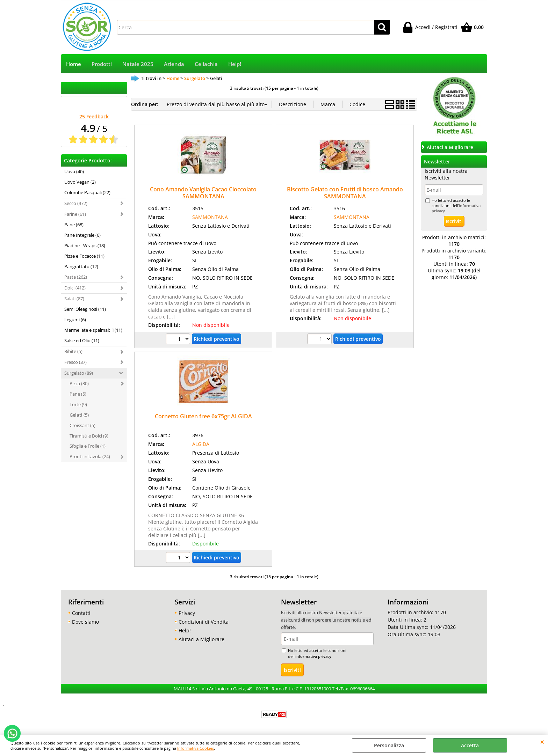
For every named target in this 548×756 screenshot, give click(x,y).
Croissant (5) (82, 425)
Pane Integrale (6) (82, 235)
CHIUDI (542, 742)
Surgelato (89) (79, 373)
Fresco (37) (75, 362)
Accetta (470, 745)
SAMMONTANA (210, 217)
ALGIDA (201, 444)
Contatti (81, 613)
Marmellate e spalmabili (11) (93, 330)
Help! (235, 64)
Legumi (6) (75, 320)
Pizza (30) (79, 383)
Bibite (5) (73, 351)
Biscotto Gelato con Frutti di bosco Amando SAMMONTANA (345, 193)
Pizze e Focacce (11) (84, 256)
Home (74, 64)
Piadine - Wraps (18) (85, 245)
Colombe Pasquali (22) (87, 192)
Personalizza (389, 745)
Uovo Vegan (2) (80, 182)
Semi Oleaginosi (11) (85, 309)
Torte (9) (78, 404)
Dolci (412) (75, 288)
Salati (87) (74, 299)
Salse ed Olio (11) (82, 340)
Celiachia (206, 64)
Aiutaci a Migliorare (201, 639)
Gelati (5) (79, 415)
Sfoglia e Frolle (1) (88, 446)
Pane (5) (78, 394)
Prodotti (102, 64)
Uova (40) (74, 171)
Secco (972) (76, 203)
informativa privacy (313, 656)
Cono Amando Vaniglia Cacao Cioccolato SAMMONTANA (203, 193)
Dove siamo (85, 622)
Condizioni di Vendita (204, 622)
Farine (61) (75, 214)
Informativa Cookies (196, 748)
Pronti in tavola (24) (90, 456)
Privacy (187, 613)
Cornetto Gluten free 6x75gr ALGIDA (203, 416)
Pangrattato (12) (81, 266)
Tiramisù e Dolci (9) (89, 436)
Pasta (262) (76, 277)
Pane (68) (74, 225)
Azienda (174, 64)
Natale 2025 (138, 64)
